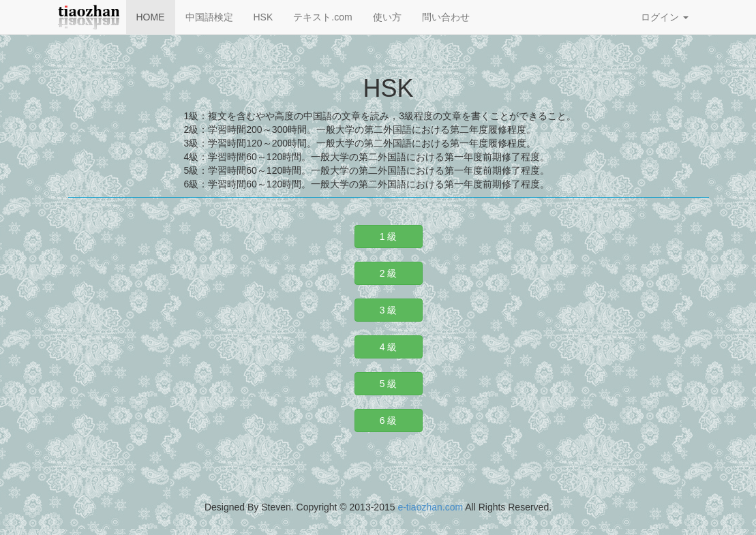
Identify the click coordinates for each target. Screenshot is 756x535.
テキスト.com (322, 17)
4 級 (389, 347)
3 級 (389, 310)
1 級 (389, 236)
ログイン (665, 17)
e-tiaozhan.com (430, 507)
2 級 (389, 273)
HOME (151, 17)
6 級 (389, 421)
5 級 (389, 384)
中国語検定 (209, 17)
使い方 (387, 17)
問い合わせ (446, 17)
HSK (263, 17)
